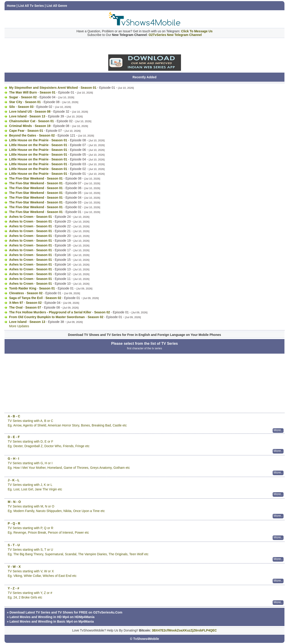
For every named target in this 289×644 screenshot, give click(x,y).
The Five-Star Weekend (27, 178)
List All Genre (57, 6)
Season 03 (26, 107)
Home (11, 6)
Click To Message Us (197, 31)
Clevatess (16, 293)
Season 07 (33, 307)
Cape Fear (17, 131)
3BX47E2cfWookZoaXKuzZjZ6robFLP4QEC (184, 630)
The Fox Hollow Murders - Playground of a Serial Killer (50, 312)
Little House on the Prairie (29, 140)
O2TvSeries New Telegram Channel (175, 35)
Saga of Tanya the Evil (26, 298)
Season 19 (43, 126)
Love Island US (20, 112)
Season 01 (88, 88)
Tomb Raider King (23, 288)
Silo (12, 107)
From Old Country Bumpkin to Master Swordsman (47, 317)
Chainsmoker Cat (22, 121)
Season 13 (37, 116)
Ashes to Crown (21, 217)
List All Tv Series (31, 6)
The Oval (16, 307)
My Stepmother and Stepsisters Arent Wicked (43, 88)
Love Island (18, 116)
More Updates (19, 326)
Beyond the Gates (23, 135)
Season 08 (43, 112)
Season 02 (29, 97)
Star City (16, 102)
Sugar (14, 97)
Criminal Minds (20, 126)
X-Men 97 (16, 303)
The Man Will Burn (23, 92)
